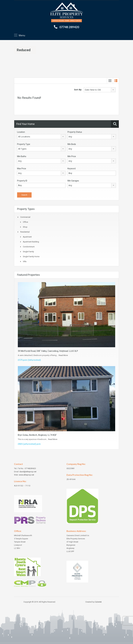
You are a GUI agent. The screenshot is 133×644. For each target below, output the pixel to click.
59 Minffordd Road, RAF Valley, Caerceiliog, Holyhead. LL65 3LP (48, 351)
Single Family (28, 252)
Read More (63, 355)
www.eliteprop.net (26, 475)
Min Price (72, 156)
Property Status (75, 132)
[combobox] (100, 90)
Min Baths (22, 156)
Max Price (22, 169)
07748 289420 (69, 27)
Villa (25, 261)
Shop (25, 227)
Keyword (71, 169)
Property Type (24, 144)
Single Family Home (31, 257)
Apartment (27, 237)
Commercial (25, 217)
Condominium (29, 247)
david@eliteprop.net (28, 472)
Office (25, 222)
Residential (25, 232)
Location (21, 132)
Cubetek (98, 602)
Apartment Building (31, 242)
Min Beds (72, 144)
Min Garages (73, 181)
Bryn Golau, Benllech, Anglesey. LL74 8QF (37, 435)
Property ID (22, 181)
